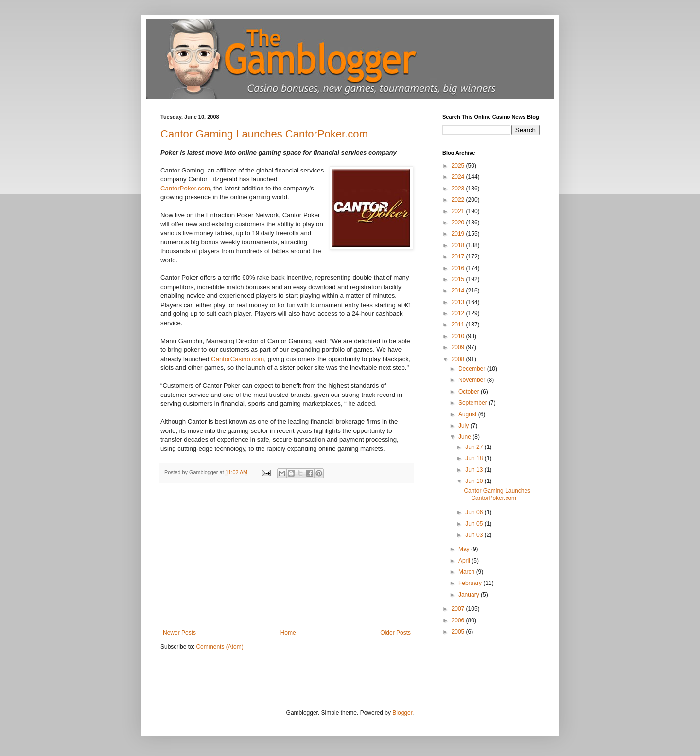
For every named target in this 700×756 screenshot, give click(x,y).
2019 (459, 234)
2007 (459, 609)
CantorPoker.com (185, 188)
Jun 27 (475, 447)
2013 (459, 302)
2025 (459, 166)
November (473, 380)
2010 (459, 336)
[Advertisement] (287, 556)
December (473, 369)
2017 (459, 257)
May (465, 549)
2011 (459, 325)
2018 (459, 245)
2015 (459, 279)
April (465, 561)
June (465, 437)
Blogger (402, 713)
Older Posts (395, 633)
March (467, 572)
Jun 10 (475, 481)
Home (288, 633)
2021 (459, 211)
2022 (459, 200)
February (471, 583)
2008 (459, 359)
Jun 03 (475, 535)
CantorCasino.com (237, 359)
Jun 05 (475, 524)
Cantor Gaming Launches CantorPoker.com (264, 134)
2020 (459, 223)
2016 (459, 268)
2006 (459, 620)
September (473, 403)
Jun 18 (475, 458)
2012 (459, 313)
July (464, 426)
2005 (459, 632)
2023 (459, 189)
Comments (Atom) (219, 647)
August (468, 414)
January (470, 595)
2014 (459, 291)
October (470, 392)
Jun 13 (475, 470)
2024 (459, 177)
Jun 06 (475, 512)
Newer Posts (179, 633)
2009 (459, 347)
